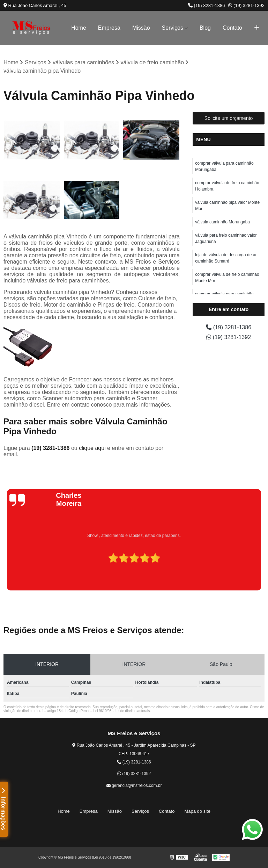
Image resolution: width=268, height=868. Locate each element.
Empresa (109, 28)
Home (79, 28)
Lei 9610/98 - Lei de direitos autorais (121, 711)
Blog (205, 28)
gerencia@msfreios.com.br (134, 785)
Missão (141, 28)
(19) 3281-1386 (207, 5)
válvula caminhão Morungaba (222, 222)
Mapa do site (197, 811)
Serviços (173, 28)
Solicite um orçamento (229, 118)
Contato (232, 28)
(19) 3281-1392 (246, 5)
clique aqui (92, 448)
